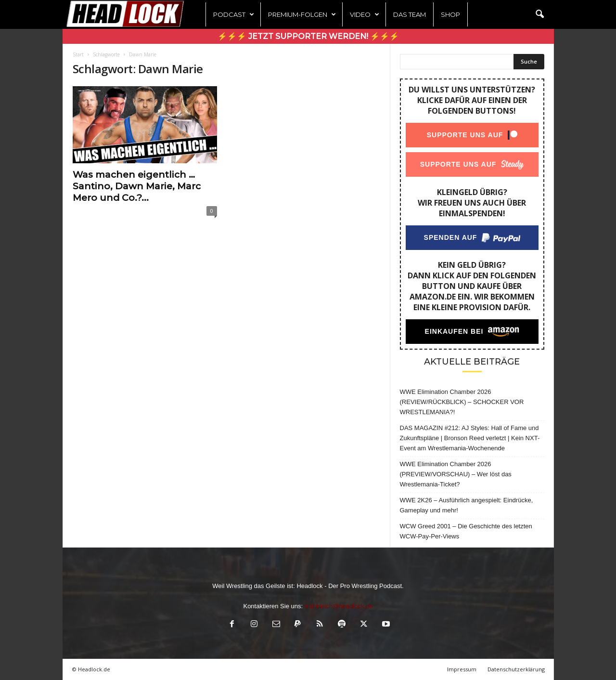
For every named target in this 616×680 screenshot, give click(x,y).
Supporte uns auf (465, 135)
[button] (539, 14)
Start (78, 54)
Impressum (462, 669)
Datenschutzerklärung (516, 669)
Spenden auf (450, 237)
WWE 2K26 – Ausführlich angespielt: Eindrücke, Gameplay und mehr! (467, 505)
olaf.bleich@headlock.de (339, 606)
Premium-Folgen (302, 14)
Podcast (234, 14)
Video (365, 14)
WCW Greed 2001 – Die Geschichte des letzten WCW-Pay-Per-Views (466, 531)
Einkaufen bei (454, 331)
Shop (450, 14)
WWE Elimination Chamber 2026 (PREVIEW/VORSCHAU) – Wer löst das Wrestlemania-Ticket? (456, 474)
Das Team (410, 14)
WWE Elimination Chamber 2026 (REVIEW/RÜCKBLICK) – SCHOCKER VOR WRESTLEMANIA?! (462, 402)
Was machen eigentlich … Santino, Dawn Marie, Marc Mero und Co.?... (137, 186)
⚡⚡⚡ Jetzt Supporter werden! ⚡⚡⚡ (308, 36)
